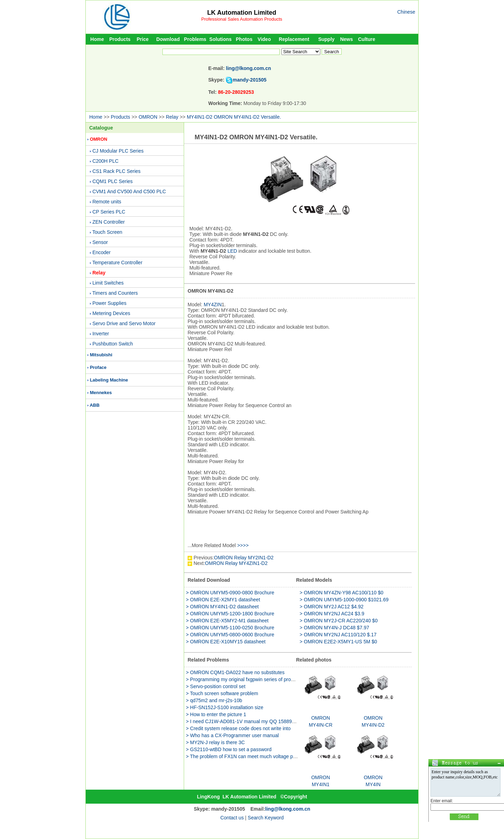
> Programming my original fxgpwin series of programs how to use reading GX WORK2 (280, 679)
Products (120, 39)
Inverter (101, 334)
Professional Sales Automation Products (242, 19)
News (347, 39)
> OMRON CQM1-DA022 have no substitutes (235, 672)
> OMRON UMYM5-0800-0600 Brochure (230, 635)
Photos (244, 39)
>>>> (243, 545)
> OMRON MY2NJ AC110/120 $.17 (338, 635)
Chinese (406, 12)
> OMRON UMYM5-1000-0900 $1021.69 (344, 600)
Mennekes (101, 393)
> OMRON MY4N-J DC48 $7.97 (334, 628)
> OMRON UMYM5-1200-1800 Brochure (230, 614)
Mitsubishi (101, 355)
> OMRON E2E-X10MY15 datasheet (226, 642)
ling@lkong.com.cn (249, 68)
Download (168, 39)
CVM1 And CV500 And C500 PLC (129, 191)
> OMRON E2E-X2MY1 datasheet (223, 600)
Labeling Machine (109, 380)
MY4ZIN (213, 305)
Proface (98, 367)
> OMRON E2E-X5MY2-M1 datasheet (227, 621)
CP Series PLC (109, 212)
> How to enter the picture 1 (216, 714)
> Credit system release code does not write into (238, 728)
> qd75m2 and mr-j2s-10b (214, 700)
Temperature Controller (117, 263)
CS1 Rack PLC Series (117, 171)
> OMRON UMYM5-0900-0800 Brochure (230, 593)
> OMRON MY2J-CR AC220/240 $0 (339, 621)
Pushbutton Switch (113, 344)
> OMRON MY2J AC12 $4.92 (331, 607)
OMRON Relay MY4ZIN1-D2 (236, 563)
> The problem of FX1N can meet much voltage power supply (253, 756)
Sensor (100, 242)
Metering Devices (111, 313)
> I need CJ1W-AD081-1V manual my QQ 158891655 (244, 721)
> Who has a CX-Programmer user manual (232, 735)
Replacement (294, 39)
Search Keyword (266, 818)
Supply (326, 39)
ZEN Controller (109, 222)
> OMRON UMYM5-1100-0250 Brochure (230, 628)
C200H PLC (106, 161)
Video (264, 39)
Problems (195, 39)
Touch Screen (107, 232)
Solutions (220, 39)
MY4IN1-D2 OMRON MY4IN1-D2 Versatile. (234, 117)
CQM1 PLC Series (113, 181)
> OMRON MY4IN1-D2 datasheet (222, 607)
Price (142, 39)
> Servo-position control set (216, 686)
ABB (94, 405)
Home (97, 39)
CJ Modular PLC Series (118, 151)
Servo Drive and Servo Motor (124, 323)
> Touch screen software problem (222, 693)
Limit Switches (108, 283)
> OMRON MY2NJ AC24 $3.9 (332, 614)
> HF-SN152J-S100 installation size (225, 707)
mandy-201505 (250, 80)
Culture (367, 39)
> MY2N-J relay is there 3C (215, 742)
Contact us (232, 818)
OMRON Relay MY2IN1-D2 (244, 558)
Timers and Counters (115, 293)
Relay (172, 117)
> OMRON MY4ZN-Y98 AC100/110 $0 (341, 593)
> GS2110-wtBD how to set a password (229, 749)
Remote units (107, 202)
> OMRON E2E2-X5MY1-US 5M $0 (338, 642)
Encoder (101, 252)
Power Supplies (109, 303)
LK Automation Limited (242, 13)
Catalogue (101, 128)
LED (232, 251)
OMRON (148, 117)
